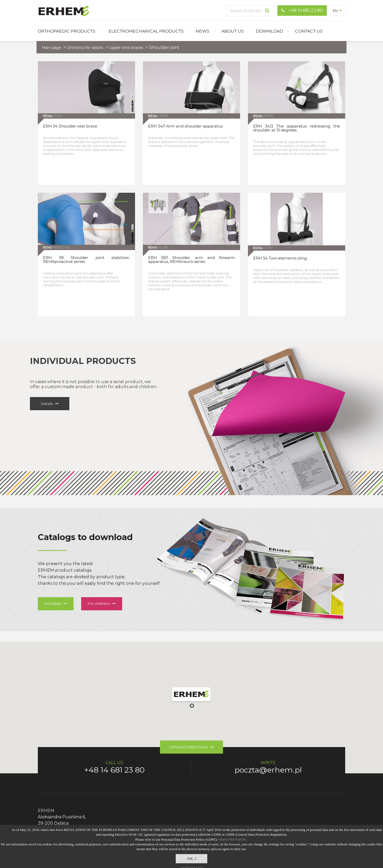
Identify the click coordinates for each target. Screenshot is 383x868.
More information (233, 839)
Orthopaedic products (67, 31)
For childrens (102, 604)
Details (50, 404)
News (203, 31)
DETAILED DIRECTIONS (192, 747)
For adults (56, 604)
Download (269, 31)
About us (233, 31)
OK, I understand (191, 860)
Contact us (309, 31)
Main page (51, 48)
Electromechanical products (146, 31)
